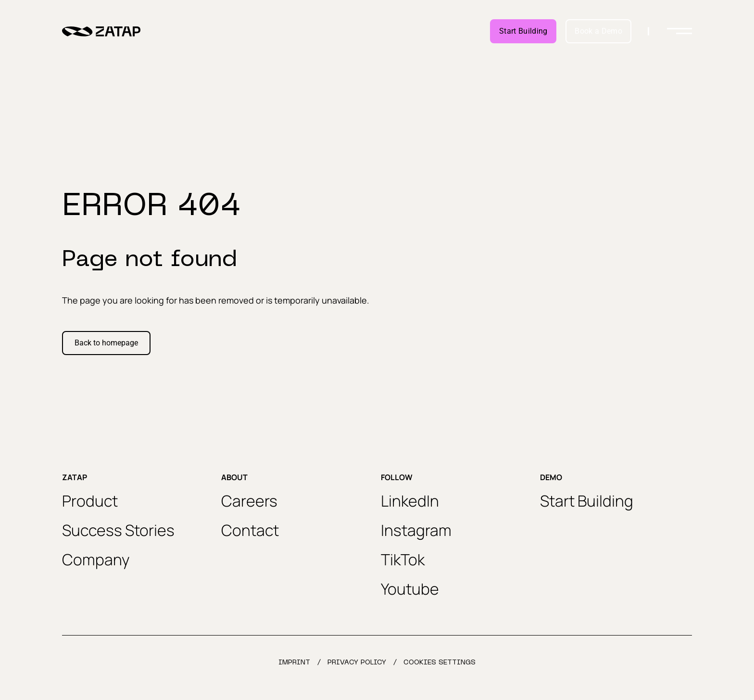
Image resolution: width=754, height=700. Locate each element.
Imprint (294, 663)
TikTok (403, 560)
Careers (249, 501)
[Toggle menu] (679, 31)
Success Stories (118, 530)
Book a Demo (598, 31)
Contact (250, 530)
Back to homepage (106, 343)
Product (90, 501)
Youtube (410, 589)
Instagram (416, 530)
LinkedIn (410, 501)
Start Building (523, 31)
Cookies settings (440, 663)
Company (96, 560)
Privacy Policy (357, 663)
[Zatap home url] (101, 32)
